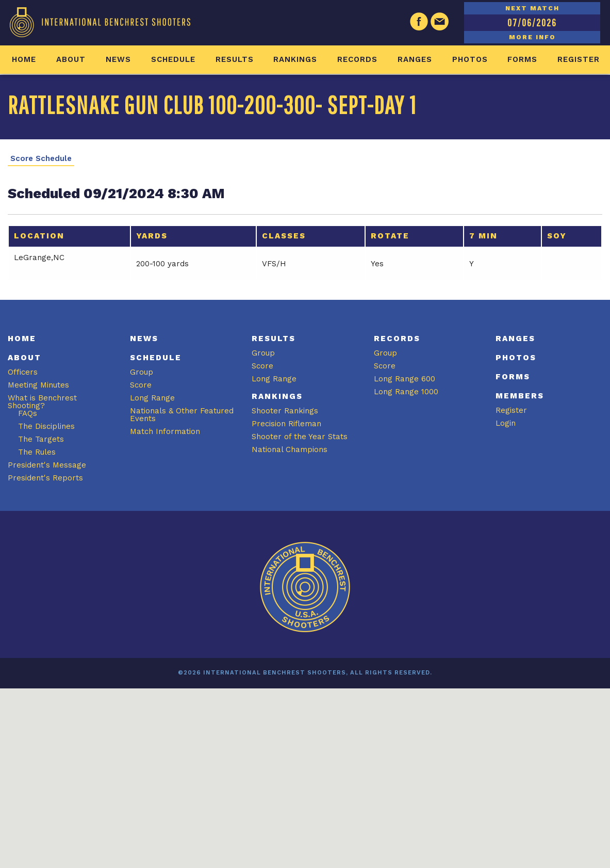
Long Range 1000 (406, 392)
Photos (470, 59)
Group (142, 372)
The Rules (37, 452)
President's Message (47, 465)
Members (520, 396)
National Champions (290, 449)
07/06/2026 (532, 22)
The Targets (41, 439)
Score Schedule (41, 159)
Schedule (173, 59)
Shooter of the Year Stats (300, 437)
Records (357, 59)
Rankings (295, 59)
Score (141, 385)
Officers (23, 372)
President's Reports (45, 478)
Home (24, 59)
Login (506, 423)
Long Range (152, 398)
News (118, 59)
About (71, 59)
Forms (522, 59)
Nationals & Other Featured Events (182, 415)
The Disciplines (46, 426)
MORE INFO (532, 37)
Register (579, 59)
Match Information (165, 431)
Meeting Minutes (38, 385)
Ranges (415, 59)
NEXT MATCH (532, 8)
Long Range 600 (405, 379)
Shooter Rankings (285, 411)
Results (235, 59)
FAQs (28, 413)
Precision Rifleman (286, 424)
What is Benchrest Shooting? (42, 402)
